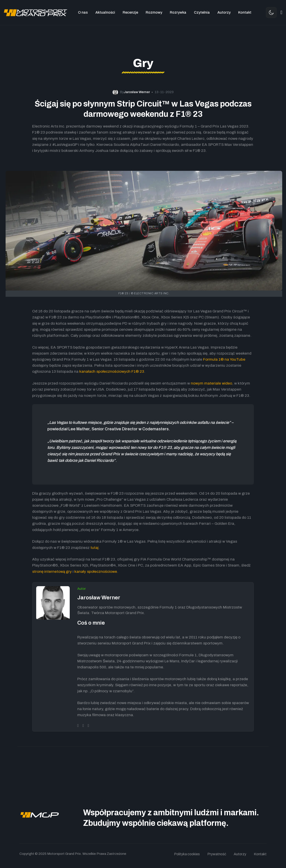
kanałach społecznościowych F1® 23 (112, 371)
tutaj (95, 548)
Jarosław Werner (99, 598)
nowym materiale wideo (211, 383)
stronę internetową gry (52, 572)
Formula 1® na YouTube (224, 359)
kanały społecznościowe (96, 572)
